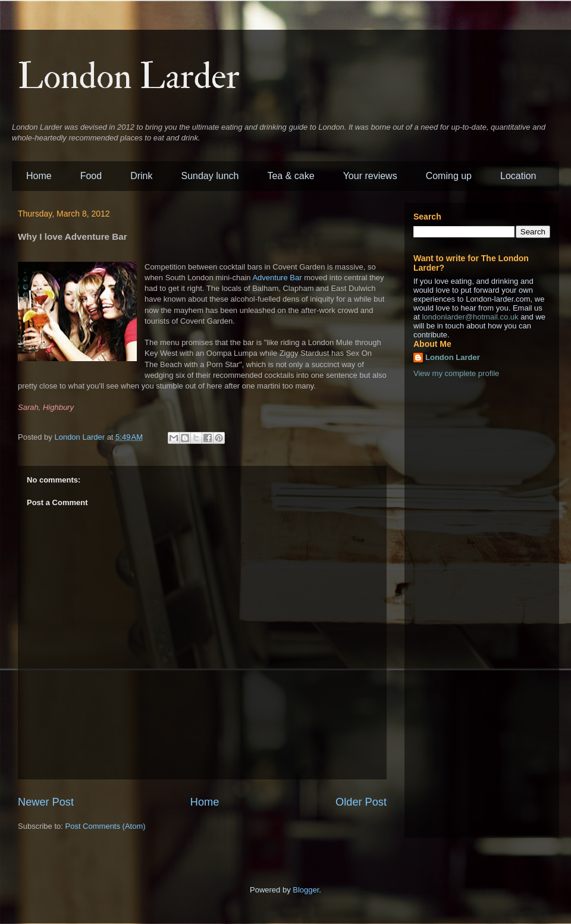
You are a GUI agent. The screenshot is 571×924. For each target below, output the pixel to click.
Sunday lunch (210, 176)
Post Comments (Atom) (106, 826)
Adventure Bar (277, 278)
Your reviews (370, 176)
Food (91, 176)
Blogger (306, 890)
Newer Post (46, 802)
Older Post (361, 802)
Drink (141, 176)
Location (518, 176)
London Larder (129, 77)
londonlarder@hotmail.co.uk (470, 317)
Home (39, 176)
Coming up (449, 176)
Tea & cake (291, 176)
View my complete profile (456, 373)
